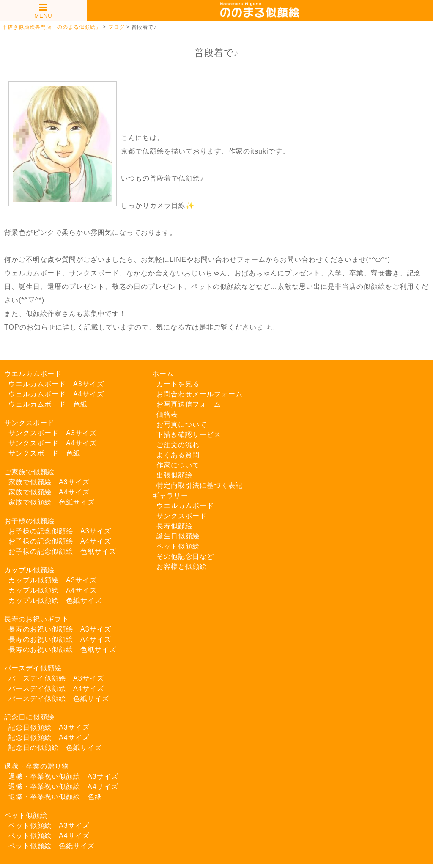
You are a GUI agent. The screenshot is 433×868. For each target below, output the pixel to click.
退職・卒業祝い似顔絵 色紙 (55, 797)
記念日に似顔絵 (29, 717)
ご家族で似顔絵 (29, 472)
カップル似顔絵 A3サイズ (53, 580)
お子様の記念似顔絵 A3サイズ (60, 531)
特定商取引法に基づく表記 (200, 485)
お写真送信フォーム (189, 404)
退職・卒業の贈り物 (37, 766)
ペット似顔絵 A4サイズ (49, 836)
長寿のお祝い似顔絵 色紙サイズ (62, 650)
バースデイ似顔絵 (33, 668)
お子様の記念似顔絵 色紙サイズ (62, 551)
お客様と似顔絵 (182, 567)
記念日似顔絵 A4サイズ (49, 738)
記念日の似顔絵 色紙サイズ (55, 748)
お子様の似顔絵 (29, 521)
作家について (178, 465)
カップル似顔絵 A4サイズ (53, 590)
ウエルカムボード (33, 374)
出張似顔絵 (174, 475)
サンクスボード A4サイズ (53, 443)
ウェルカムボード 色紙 (48, 404)
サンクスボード (29, 423)
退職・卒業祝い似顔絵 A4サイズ (63, 787)
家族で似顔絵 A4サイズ (49, 492)
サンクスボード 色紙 (44, 453)
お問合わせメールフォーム (200, 394)
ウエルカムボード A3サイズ (56, 384)
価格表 (167, 414)
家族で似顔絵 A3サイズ (49, 482)
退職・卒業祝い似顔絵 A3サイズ (63, 776)
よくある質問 (178, 455)
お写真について (182, 424)
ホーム (163, 374)
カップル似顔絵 (29, 570)
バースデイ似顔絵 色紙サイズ (59, 699)
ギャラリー (170, 496)
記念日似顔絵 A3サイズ (49, 727)
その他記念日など (185, 556)
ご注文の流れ (178, 445)
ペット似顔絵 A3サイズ (49, 825)
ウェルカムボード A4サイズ (56, 394)
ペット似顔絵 (26, 815)
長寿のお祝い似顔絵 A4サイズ (60, 639)
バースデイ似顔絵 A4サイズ (56, 688)
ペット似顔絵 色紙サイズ (52, 846)
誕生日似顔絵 (178, 536)
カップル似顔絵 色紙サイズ (55, 600)
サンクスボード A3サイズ (53, 433)
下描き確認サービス (189, 435)
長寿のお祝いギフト (37, 619)
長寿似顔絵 (174, 526)
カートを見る (178, 384)
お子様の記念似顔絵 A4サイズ (60, 541)
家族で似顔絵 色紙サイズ (52, 502)
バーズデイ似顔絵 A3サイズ (56, 678)
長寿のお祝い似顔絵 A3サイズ (60, 629)
